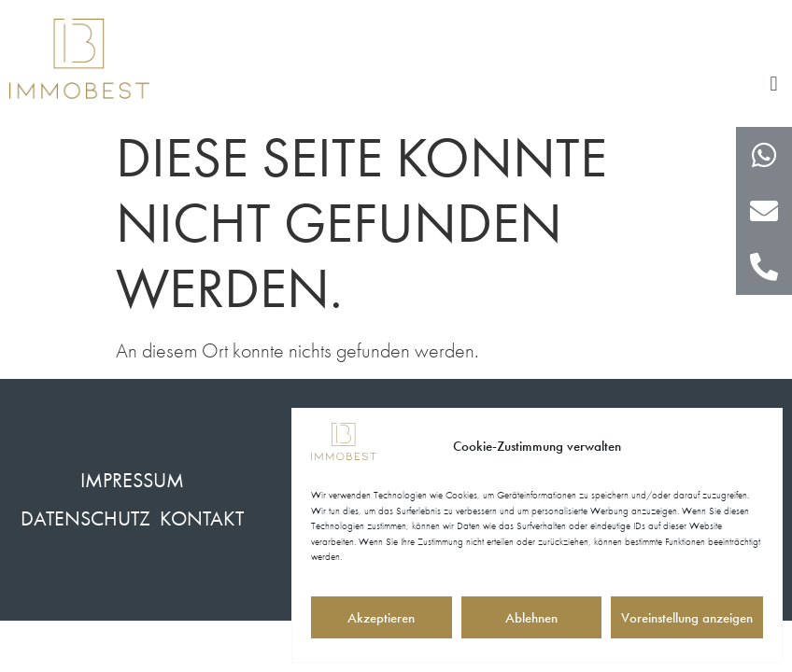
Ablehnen (531, 618)
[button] (774, 84)
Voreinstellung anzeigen (687, 618)
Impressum (132, 480)
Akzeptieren (381, 618)
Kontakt (202, 518)
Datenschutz (85, 518)
